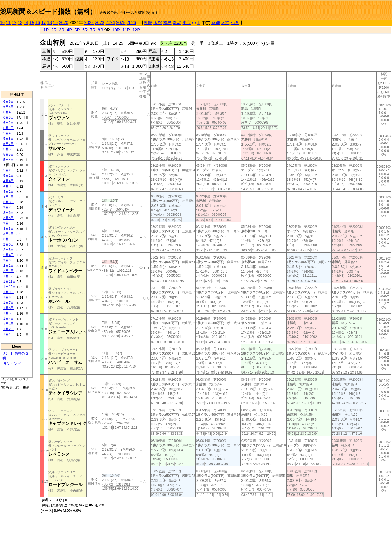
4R (69, 30)
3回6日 (9, 213)
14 (26, 23)
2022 (89, 23)
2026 (131, 23)
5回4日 (9, 160)
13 (20, 23)
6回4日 (9, 112)
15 (32, 23)
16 (38, 23)
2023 (100, 23)
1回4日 (9, 318)
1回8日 (9, 297)
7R (93, 30)
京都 (216, 23)
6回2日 (9, 123)
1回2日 (9, 329)
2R (54, 30)
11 (8, 23)
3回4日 (9, 223)
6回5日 (9, 107)
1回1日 (9, 334)
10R (116, 30)
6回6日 (9, 101)
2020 (64, 23)
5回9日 (9, 133)
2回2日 (9, 266)
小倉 (235, 23)
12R (136, 30)
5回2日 (9, 170)
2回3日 (9, 260)
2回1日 (9, 271)
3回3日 (9, 228)
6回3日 (9, 117)
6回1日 (9, 128)
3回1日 (9, 239)
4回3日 (9, 186)
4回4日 (9, 181)
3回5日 (9, 218)
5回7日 (9, 144)
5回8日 (9, 139)
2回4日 (9, 255)
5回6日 (9, 149)
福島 (167, 23)
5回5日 (9, 154)
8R (101, 30)
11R (126, 30)
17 (44, 23)
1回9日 (9, 292)
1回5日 (9, 313)
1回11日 (10, 281)
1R (46, 30)
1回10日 (10, 287)
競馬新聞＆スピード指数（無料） (48, 12)
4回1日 (9, 197)
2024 (110, 23)
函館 (158, 23)
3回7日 (9, 207)
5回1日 (9, 176)
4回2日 (9, 191)
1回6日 (9, 308)
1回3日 (9, 324)
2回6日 (9, 244)
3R (62, 30)
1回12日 (10, 276)
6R (85, 30)
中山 (196, 23)
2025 (121, 23)
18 (49, 23)
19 (55, 23)
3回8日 (9, 202)
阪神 (225, 23)
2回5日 (9, 250)
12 (14, 23)
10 (2, 23)
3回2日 (9, 234)
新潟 (177, 23)
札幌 (148, 23)
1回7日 (9, 303)
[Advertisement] (17, 58)
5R (77, 30)
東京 (187, 23)
